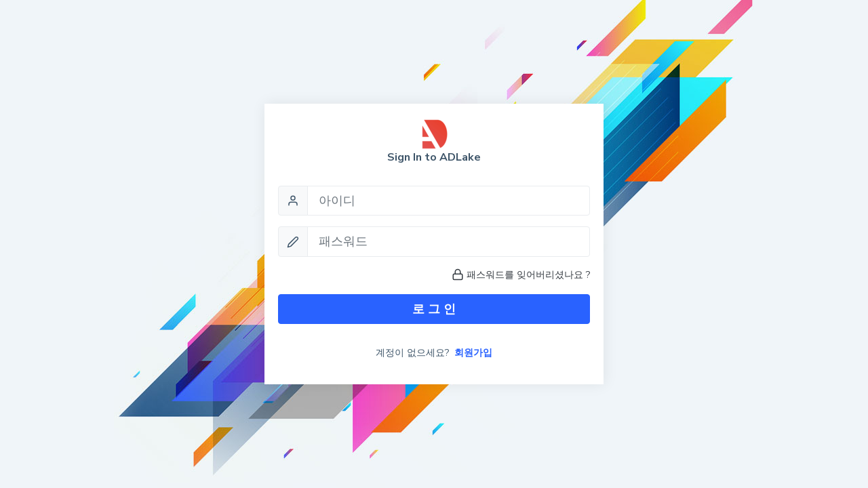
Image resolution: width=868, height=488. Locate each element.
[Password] (449, 241)
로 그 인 (434, 309)
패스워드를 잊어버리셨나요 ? (521, 275)
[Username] (449, 201)
